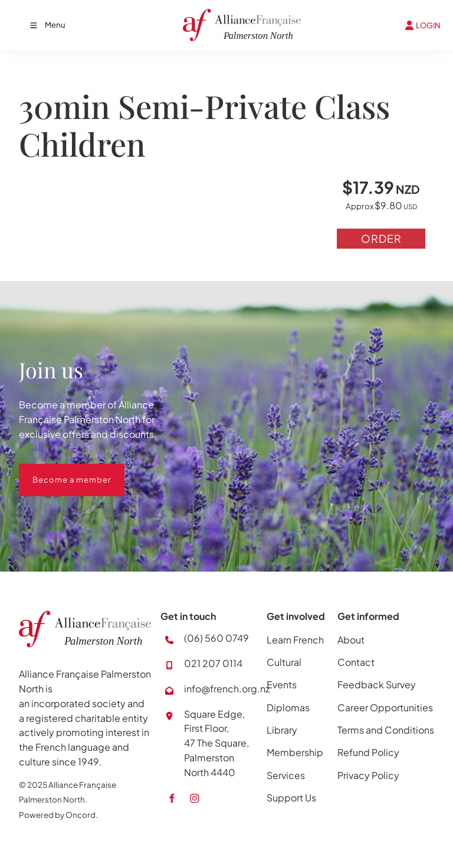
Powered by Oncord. (58, 815)
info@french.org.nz (227, 689)
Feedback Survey (377, 684)
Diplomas (288, 707)
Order (381, 238)
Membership (295, 752)
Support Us (291, 798)
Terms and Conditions (386, 730)
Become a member (58, 471)
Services (286, 775)
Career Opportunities (385, 707)
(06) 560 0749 (216, 638)
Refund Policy (368, 752)
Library (282, 730)
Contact (356, 662)
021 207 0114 (213, 663)
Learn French (295, 640)
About (351, 640)
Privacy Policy (368, 775)
